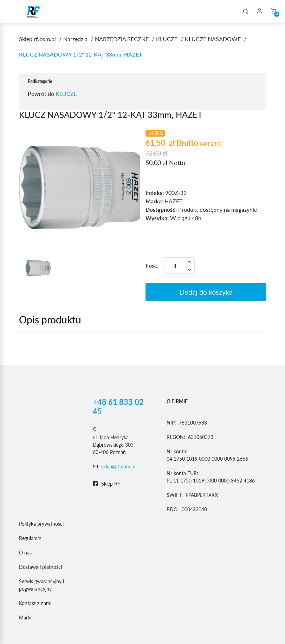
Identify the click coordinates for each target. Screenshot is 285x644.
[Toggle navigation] (15, 12)
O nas (25, 553)
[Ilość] (179, 265)
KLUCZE (66, 94)
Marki (25, 617)
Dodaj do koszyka (206, 292)
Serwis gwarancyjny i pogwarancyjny (41, 585)
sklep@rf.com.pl (118, 466)
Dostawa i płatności (40, 567)
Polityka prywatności (41, 524)
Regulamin (30, 538)
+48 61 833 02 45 (118, 407)
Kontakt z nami (35, 603)
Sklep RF (106, 484)
